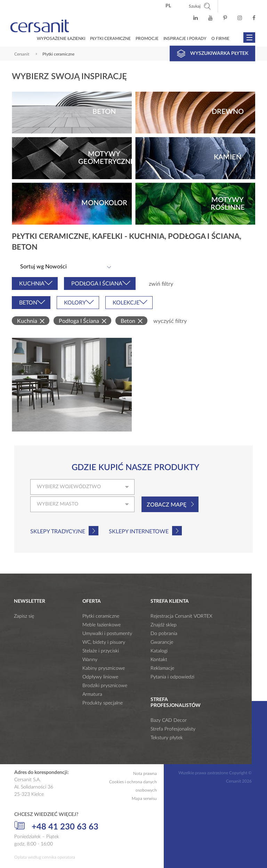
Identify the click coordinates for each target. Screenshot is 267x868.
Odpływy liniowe (100, 677)
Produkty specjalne (103, 703)
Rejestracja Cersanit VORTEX (181, 616)
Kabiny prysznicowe (104, 668)
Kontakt (159, 660)
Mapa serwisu (144, 799)
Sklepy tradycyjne (58, 532)
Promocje (147, 39)
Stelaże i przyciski (101, 651)
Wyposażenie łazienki (61, 39)
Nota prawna (145, 774)
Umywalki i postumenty (107, 634)
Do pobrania (164, 634)
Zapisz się (24, 616)
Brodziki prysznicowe (105, 686)
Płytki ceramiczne (110, 39)
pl (168, 6)
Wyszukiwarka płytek (213, 53)
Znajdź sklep (164, 625)
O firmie (220, 39)
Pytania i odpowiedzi (172, 677)
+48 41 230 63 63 (56, 826)
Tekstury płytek (167, 738)
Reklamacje (162, 668)
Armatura (92, 694)
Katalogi (159, 651)
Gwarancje (162, 642)
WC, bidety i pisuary (104, 642)
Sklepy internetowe (139, 532)
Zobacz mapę (167, 505)
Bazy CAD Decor (169, 720)
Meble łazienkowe (102, 625)
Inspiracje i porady (185, 39)
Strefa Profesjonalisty (173, 729)
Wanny (90, 660)
